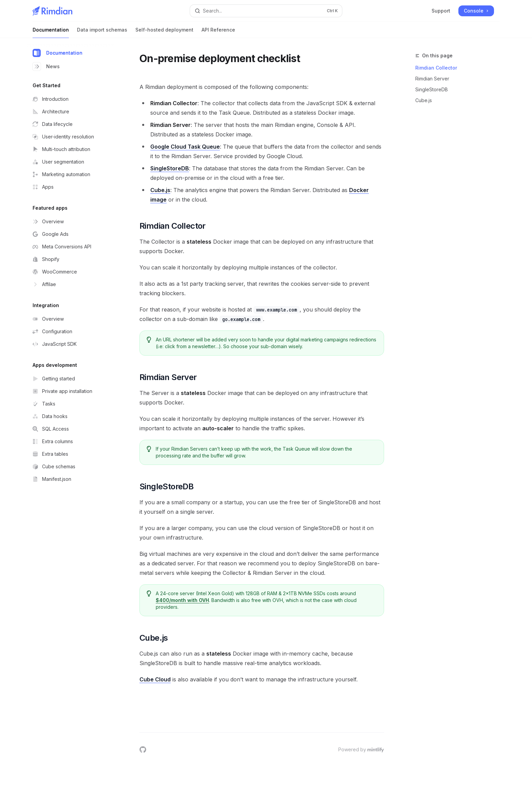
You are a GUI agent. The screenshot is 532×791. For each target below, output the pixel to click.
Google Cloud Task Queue (185, 147)
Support (441, 11)
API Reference (218, 32)
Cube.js (424, 100)
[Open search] (266, 11)
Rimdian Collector (436, 68)
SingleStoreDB (432, 89)
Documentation (51, 32)
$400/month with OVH (183, 600)
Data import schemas (102, 32)
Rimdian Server (432, 79)
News (46, 67)
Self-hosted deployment (164, 32)
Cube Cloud (155, 679)
